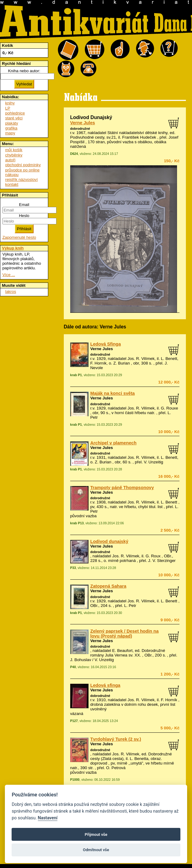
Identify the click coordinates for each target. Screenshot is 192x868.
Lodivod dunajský (109, 541)
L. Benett (169, 502)
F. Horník (169, 700)
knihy (10, 103)
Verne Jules (83, 123)
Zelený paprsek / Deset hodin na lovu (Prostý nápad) (125, 634)
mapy (10, 133)
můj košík (14, 150)
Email (24, 205)
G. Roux (153, 556)
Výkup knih (13, 248)
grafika (11, 128)
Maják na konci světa (113, 393)
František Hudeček (139, 137)
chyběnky (14, 155)
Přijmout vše (96, 834)
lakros (11, 292)
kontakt (12, 184)
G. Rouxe (169, 408)
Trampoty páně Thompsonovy (122, 488)
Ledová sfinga (105, 685)
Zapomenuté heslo (19, 237)
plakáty (12, 123)
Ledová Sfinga (106, 344)
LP (8, 108)
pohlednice (15, 113)
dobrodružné (80, 129)
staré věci (14, 118)
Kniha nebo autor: (24, 71)
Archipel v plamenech (114, 443)
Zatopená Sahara (108, 586)
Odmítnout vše (96, 850)
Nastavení (48, 818)
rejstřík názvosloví (22, 180)
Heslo (24, 216)
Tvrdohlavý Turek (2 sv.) (116, 739)
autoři (10, 160)
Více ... (9, 275)
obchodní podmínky (23, 165)
